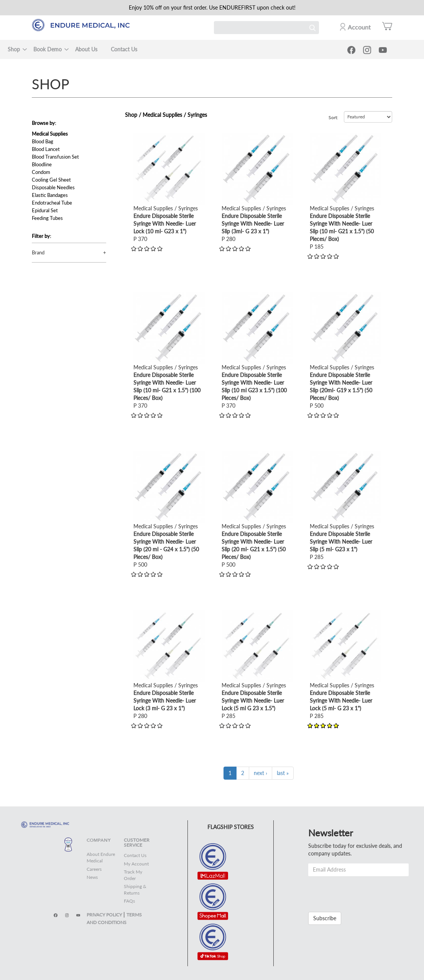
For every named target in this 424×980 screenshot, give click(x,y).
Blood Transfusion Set (55, 157)
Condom (41, 172)
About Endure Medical (101, 857)
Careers (94, 869)
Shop (14, 49)
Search (312, 28)
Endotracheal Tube (52, 203)
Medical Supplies (50, 134)
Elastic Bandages (50, 195)
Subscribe (325, 918)
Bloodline (42, 164)
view (139, 137)
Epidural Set (45, 210)
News (92, 877)
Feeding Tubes (47, 218)
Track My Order (133, 875)
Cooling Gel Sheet (51, 180)
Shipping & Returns (135, 890)
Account (359, 27)
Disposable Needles (53, 187)
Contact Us (124, 49)
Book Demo (48, 49)
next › (260, 773)
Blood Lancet (46, 149)
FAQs (129, 901)
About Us (86, 49)
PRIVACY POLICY (104, 915)
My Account (136, 864)
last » (283, 773)
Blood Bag (43, 141)
